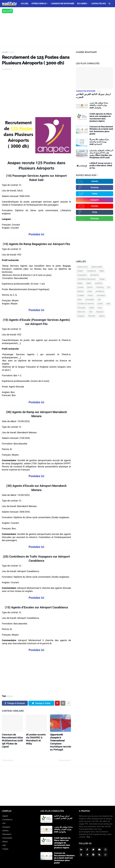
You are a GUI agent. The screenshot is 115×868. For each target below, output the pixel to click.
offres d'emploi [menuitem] (39, 4)
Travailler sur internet (86, 303)
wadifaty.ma (31, 864)
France (90, 295)
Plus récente (8, 753)
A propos (69, 864)
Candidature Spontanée (87, 279)
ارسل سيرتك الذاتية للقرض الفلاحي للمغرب (92, 95)
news (100, 307)
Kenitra (90, 287)
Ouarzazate (90, 299)
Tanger (102, 279)
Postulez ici (36, 234)
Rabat (102, 270)
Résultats (92, 315)
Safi (99, 299)
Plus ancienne (64, 753)
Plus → (90, 829)
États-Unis (81, 311)
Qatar (80, 299)
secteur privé (82, 266)
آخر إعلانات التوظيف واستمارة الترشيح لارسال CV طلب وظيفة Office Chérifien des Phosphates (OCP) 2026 (101, 154)
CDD (91, 311)
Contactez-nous (107, 864)
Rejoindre (7, 11)
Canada (80, 287)
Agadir (89, 283)
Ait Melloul (100, 291)
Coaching (100, 287)
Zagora (102, 315)
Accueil (5, 52)
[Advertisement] (57, 27)
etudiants (99, 283)
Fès (109, 287)
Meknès (81, 291)
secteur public (97, 266)
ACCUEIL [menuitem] (25, 4)
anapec (12, 52)
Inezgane (81, 315)
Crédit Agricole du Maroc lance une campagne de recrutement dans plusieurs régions (101, 117)
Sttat (108, 303)
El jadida (81, 295)
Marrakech (94, 275)
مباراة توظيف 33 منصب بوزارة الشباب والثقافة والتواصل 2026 (99, 105)
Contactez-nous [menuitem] (100, 4)
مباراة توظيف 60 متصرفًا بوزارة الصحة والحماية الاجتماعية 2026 (99, 141)
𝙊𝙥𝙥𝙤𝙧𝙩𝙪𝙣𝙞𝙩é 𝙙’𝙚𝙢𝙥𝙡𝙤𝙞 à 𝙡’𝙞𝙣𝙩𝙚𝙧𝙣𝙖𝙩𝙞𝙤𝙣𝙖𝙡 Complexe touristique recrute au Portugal (60, 738)
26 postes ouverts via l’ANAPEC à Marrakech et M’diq (36, 737)
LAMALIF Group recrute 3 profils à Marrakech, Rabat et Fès (101, 165)
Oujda (90, 291)
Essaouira (100, 311)
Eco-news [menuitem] (82, 4)
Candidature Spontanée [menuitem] (63, 4)
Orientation (101, 295)
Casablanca (91, 270)
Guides (100, 303)
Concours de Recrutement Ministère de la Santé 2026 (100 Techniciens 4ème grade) (101, 130)
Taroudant (81, 307)
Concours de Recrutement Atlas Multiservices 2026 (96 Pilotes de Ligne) (12, 738)
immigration (82, 275)
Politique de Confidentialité (86, 864)
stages (80, 283)
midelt (91, 307)
